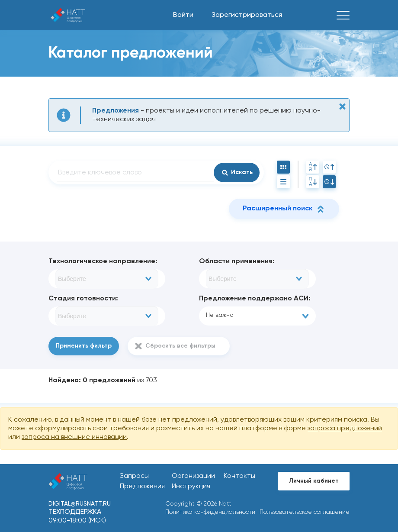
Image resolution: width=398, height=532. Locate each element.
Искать (242, 172)
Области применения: (237, 261)
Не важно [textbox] (220, 315)
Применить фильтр (84, 346)
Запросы (134, 476)
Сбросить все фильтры (180, 346)
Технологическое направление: (103, 261)
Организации (193, 476)
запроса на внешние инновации (74, 437)
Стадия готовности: (83, 299)
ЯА (313, 182)
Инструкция (191, 487)
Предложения (142, 487)
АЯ (313, 167)
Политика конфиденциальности (210, 512)
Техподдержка (75, 512)
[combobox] (107, 279)
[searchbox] (107, 279)
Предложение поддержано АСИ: (255, 299)
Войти (183, 15)
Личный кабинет (314, 481)
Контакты (239, 476)
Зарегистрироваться (247, 15)
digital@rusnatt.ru (80, 504)
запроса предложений (345, 429)
